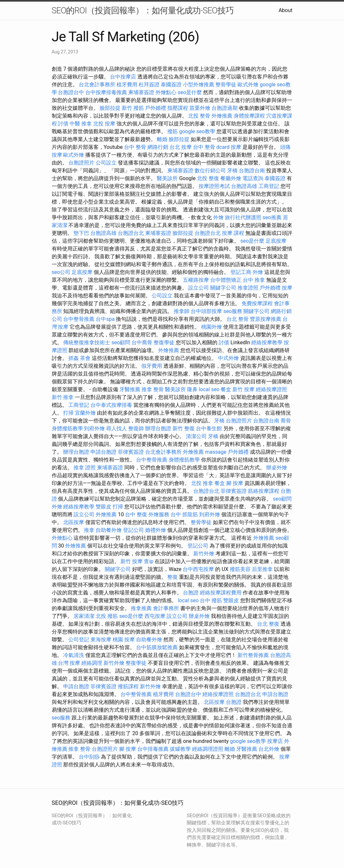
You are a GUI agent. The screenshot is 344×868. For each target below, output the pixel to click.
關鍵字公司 (223, 288)
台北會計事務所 (97, 85)
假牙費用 (152, 366)
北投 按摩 (104, 124)
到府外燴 (94, 428)
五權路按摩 (196, 280)
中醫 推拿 (81, 124)
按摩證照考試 (214, 186)
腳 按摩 (235, 483)
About (286, 10)
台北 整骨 (238, 319)
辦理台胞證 (158, 428)
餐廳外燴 (231, 178)
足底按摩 (276, 241)
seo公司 (61, 272)
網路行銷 (158, 147)
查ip (149, 561)
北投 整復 (208, 178)
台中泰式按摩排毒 (111, 405)
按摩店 (275, 741)
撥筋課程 (128, 686)
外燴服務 (159, 514)
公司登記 (79, 640)
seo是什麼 (190, 92)
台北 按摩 (181, 147)
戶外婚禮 (156, 108)
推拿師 (182, 311)
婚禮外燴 (156, 530)
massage (216, 452)
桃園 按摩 (124, 640)
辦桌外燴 (277, 468)
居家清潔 (84, 616)
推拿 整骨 (153, 389)
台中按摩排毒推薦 (106, 92)
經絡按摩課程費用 (221, 593)
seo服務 (233, 311)
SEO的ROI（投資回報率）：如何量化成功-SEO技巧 (143, 10)
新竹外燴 (204, 554)
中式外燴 (228, 358)
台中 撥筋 (211, 600)
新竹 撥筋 (133, 108)
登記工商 (241, 272)
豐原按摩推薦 (266, 319)
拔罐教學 (180, 749)
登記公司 (133, 530)
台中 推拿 (254, 280)
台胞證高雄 (244, 186)
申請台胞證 (103, 452)
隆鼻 (192, 389)
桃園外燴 (212, 327)
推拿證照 (248, 288)
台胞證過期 (225, 108)
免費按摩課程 (257, 303)
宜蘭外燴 (85, 413)
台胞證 (191, 593)
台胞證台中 (71, 92)
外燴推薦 (222, 116)
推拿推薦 (141, 608)
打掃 (68, 413)
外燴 (218, 217)
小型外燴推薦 (199, 85)
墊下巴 (81, 233)
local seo (209, 389)
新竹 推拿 (63, 397)
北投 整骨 (199, 116)
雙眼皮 (103, 507)
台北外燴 (269, 749)
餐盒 (226, 389)
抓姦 (74, 358)
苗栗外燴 (200, 108)
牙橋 (232, 171)
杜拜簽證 (149, 85)
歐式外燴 (248, 85)
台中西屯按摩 (198, 569)
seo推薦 (272, 217)
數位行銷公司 (210, 171)
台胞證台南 (252, 171)
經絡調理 (92, 663)
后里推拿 (262, 569)
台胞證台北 (131, 233)
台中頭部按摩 (206, 311)
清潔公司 (196, 436)
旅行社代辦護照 (243, 217)
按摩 (236, 147)
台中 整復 (136, 514)
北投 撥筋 (107, 616)
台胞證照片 (81, 163)
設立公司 (199, 288)
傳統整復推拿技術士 (87, 342)
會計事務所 (166, 608)
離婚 (162, 139)
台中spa (105, 319)
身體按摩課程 (249, 116)
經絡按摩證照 (271, 389)
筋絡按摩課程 (264, 491)
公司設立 (106, 163)
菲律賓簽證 (131, 452)
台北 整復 (268, 624)
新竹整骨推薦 (253, 655)
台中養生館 (209, 428)
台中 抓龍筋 (184, 514)
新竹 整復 (184, 428)
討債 (63, 124)
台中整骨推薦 (79, 319)
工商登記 (269, 186)
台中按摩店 (123, 77)
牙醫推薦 (130, 389)
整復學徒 (164, 342)
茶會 (85, 358)
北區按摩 (74, 522)
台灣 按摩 (69, 663)
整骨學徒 (226, 85)
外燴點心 (166, 92)
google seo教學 (197, 131)
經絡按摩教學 (267, 342)
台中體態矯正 (226, 280)
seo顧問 (121, 342)
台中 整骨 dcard (211, 147)
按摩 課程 (233, 233)
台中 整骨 (135, 147)
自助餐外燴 (109, 530)
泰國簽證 (171, 85)
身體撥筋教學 (67, 428)
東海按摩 (101, 640)
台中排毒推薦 (153, 749)
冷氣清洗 (74, 655)
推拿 (89, 530)
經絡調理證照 (208, 749)
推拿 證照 (85, 468)
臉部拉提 (110, 108)
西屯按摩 (155, 616)
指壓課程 (178, 108)
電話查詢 (253, 178)
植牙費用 (127, 85)
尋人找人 (117, 428)
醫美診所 (167, 178)
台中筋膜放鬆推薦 (157, 647)
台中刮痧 (89, 757)
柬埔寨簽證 (141, 92)
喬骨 (286, 421)
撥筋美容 (240, 569)
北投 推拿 (202, 483)
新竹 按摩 (243, 389)
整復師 (136, 428)
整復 (172, 577)
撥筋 (172, 131)
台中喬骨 (142, 342)
